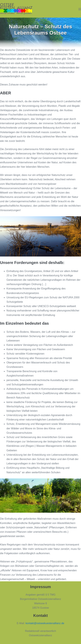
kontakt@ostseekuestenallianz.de (45, 623)
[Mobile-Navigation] (80, 9)
